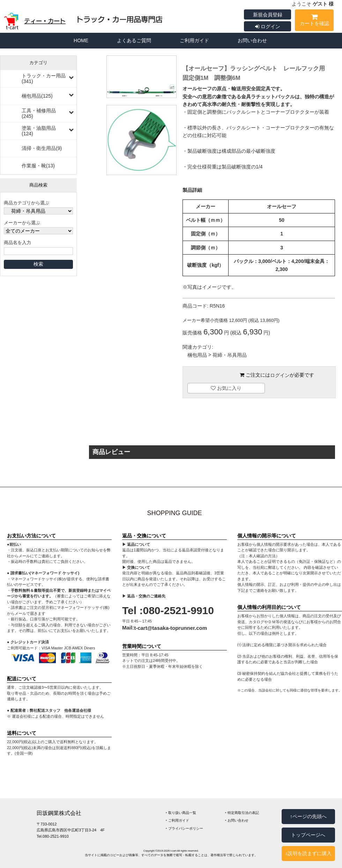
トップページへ (308, 835)
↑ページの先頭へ (308, 816)
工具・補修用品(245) (39, 113)
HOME (81, 40)
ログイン (268, 27)
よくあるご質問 (134, 40)
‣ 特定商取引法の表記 (242, 813)
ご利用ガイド (194, 40)
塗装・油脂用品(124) (39, 131)
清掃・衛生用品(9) (42, 148)
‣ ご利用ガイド (177, 821)
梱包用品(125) (37, 96)
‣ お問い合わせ (237, 821)
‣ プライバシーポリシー (184, 828)
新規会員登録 (268, 15)
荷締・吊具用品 (230, 355)
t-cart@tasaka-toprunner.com (170, 628)
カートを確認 (314, 21)
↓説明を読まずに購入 (308, 853)
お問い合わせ (252, 40)
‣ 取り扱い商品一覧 (181, 813)
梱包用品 (197, 355)
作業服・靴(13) (38, 166)
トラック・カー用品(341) (44, 78)
